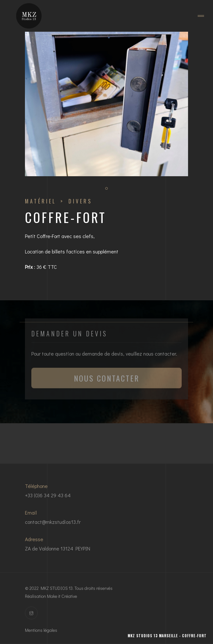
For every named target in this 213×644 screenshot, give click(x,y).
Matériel (40, 201)
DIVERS (80, 201)
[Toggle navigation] (201, 16)
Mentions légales (41, 630)
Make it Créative (62, 596)
